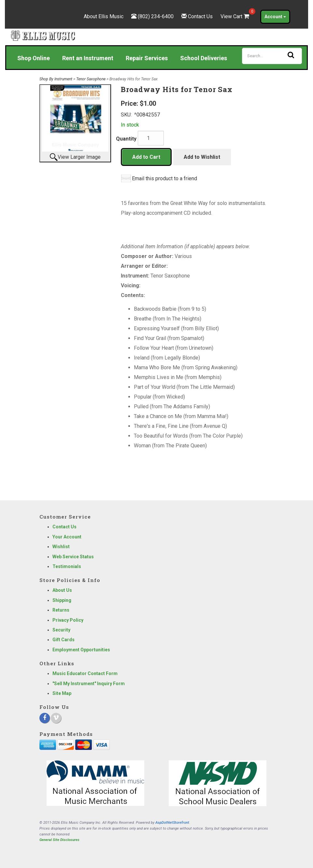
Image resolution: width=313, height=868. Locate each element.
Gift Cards (64, 640)
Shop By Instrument (56, 79)
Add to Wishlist (202, 157)
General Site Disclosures (59, 840)
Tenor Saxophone (91, 79)
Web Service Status (73, 557)
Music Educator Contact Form (85, 673)
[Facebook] (45, 718)
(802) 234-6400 (156, 16)
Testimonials (67, 566)
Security (61, 630)
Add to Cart (146, 157)
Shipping (62, 600)
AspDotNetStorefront (172, 823)
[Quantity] (151, 138)
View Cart (235, 16)
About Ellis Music (104, 16)
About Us (62, 590)
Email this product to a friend (164, 178)
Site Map (62, 693)
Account (275, 17)
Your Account (67, 537)
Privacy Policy (68, 620)
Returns (61, 610)
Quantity (126, 139)
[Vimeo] (56, 718)
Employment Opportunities (81, 650)
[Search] (272, 56)
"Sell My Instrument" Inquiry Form (89, 684)
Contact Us (200, 16)
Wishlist (61, 547)
